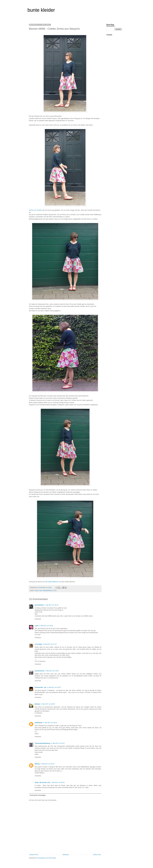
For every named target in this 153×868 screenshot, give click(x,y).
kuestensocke (39, 671)
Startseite (66, 855)
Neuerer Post (34, 855)
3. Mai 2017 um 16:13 (51, 605)
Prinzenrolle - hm (40, 687)
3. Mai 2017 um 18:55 (52, 671)
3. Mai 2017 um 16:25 (46, 626)
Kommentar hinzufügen (38, 795)
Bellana (37, 764)
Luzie (37, 626)
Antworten (38, 619)
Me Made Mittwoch (52, 582)
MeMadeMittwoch (48, 590)
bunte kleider (41, 10)
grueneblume (39, 605)
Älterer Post (97, 855)
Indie (41, 590)
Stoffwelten (39, 723)
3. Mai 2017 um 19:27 (58, 743)
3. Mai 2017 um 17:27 (50, 644)
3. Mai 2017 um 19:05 (48, 704)
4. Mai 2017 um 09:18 (57, 782)
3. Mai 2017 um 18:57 (54, 687)
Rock (55, 590)
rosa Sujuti (38, 644)
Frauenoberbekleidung (42, 743)
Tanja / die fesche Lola (42, 782)
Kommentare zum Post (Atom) (46, 858)
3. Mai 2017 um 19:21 (50, 723)
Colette (36, 590)
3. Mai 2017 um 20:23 (47, 764)
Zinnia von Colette (35, 210)
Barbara (37, 704)
